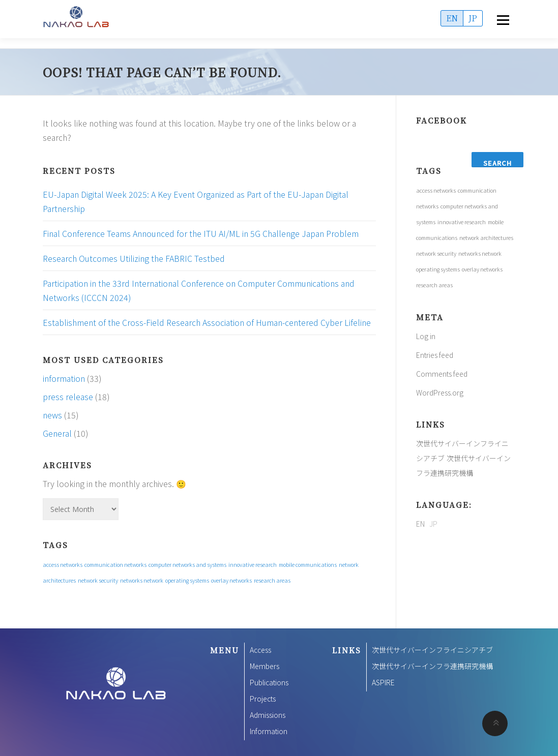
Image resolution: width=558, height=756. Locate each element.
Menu (503, 20)
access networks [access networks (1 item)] (63, 565)
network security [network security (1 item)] (98, 580)
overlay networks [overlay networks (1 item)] (231, 580)
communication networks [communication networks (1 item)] (115, 565)
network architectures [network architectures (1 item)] (486, 238)
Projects (263, 699)
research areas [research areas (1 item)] (272, 580)
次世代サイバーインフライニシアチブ (432, 650)
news (52, 415)
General (57, 433)
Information (269, 731)
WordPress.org (440, 392)
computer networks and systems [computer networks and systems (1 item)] (187, 565)
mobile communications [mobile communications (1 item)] (308, 565)
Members (265, 666)
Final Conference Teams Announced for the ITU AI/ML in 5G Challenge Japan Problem (201, 233)
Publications (269, 682)
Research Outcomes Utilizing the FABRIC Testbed (134, 258)
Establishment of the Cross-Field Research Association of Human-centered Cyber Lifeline (207, 322)
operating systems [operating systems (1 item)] (187, 580)
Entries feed (435, 355)
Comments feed (442, 374)
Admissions (268, 715)
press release (68, 397)
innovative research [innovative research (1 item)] (253, 565)
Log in (426, 336)
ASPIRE (383, 682)
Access (260, 650)
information (64, 378)
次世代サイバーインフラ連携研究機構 (432, 666)
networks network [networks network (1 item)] (142, 580)
